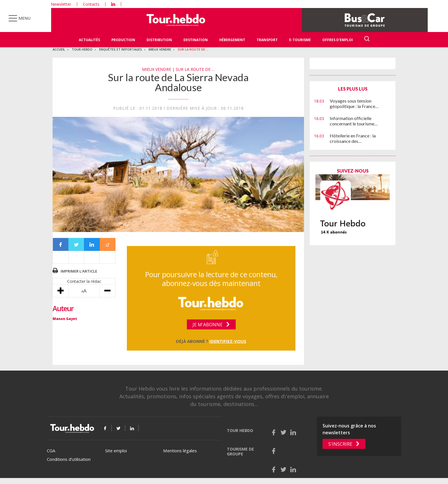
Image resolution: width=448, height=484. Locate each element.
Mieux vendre (160, 49)
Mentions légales (180, 451)
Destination (196, 40)
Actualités (89, 40)
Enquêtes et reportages (121, 49)
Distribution (159, 40)
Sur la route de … (193, 49)
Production (123, 40)
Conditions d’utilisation (69, 459)
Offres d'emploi (338, 40)
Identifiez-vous (228, 341)
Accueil (59, 49)
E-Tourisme (300, 40)
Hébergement (232, 40)
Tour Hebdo (82, 49)
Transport (267, 40)
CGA (51, 451)
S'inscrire (340, 444)
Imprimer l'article (79, 271)
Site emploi (116, 451)
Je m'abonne (208, 325)
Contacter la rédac (84, 281)
